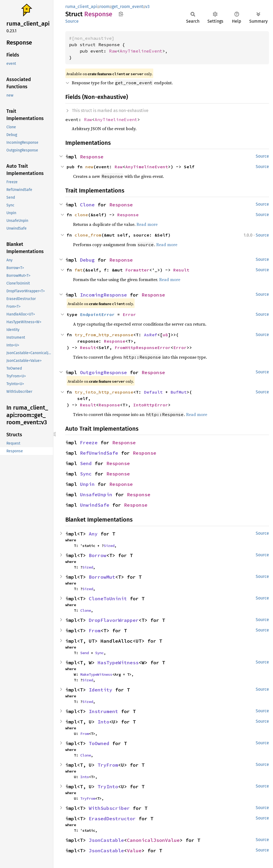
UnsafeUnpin (96, 495)
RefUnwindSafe (99, 453)
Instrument (103, 711)
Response (92, 157)
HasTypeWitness (118, 663)
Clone (87, 205)
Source (72, 21)
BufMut (179, 392)
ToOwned (99, 743)
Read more (147, 224)
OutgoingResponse (103, 372)
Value (134, 851)
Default (153, 392)
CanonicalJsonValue (153, 840)
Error (129, 314)
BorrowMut (102, 577)
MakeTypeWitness (96, 674)
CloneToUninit (108, 599)
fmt (79, 270)
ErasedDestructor (112, 819)
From (95, 631)
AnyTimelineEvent (141, 51)
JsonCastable (106, 840)
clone (81, 215)
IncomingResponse (103, 295)
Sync (86, 474)
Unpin (87, 484)
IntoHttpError (151, 405)
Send (86, 463)
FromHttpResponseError (143, 347)
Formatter (137, 270)
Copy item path (121, 14)
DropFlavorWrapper (114, 620)
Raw (113, 51)
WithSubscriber (109, 808)
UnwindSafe (95, 505)
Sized (109, 546)
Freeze (89, 443)
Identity (101, 690)
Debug (87, 260)
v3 (147, 7)
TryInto (108, 787)
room (105, 7)
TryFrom (108, 765)
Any (93, 534)
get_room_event (127, 7)
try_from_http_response (104, 335)
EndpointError (97, 314)
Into (103, 722)
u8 (165, 335)
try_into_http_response (104, 392)
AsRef (151, 335)
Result (181, 270)
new (89, 167)
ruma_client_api (81, 7)
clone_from (88, 235)
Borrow (98, 555)
